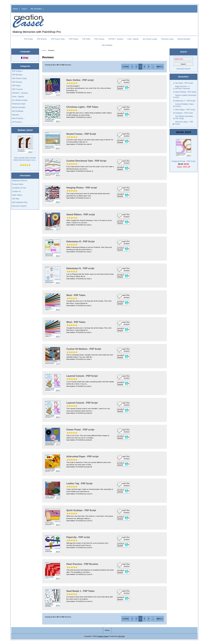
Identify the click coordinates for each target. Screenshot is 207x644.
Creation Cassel (103, 636)
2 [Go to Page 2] (136, 67)
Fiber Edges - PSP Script (185, 110)
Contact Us (16, 191)
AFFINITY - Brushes (116, 39)
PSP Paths (86, 39)
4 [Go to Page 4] (144, 67)
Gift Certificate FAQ (20, 202)
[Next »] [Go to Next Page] (160, 67)
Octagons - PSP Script (184, 113)
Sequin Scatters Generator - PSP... (186, 96)
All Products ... (18, 122)
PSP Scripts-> (18, 71)
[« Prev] (126, 67)
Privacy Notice (18, 184)
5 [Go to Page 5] (148, 67)
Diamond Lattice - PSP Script (184, 123)
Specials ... (16, 115)
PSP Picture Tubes (58, 39)
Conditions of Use (19, 188)
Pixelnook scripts (167, 39)
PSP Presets (74, 39)
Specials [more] (183, 132)
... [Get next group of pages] (153, 67)
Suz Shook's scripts (150, 39)
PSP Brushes (42, 39)
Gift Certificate (107, 45)
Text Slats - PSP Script (184, 83)
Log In (24, 9)
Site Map (16, 199)
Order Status (17, 195)
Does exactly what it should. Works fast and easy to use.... (25, 148)
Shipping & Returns (20, 180)
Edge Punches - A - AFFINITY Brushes (183, 87)
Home (15, 9)
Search (183, 52)
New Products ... (19, 118)
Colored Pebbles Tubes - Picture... (185, 105)
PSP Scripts (29, 39)
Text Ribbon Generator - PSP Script (185, 117)
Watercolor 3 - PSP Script (185, 101)
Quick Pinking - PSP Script (186, 92)
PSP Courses (99, 39)
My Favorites (36, 9)
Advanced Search (183, 69)
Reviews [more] (25, 130)
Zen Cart (121, 636)
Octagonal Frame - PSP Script (183, 151)
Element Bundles (184, 39)
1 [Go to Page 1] (132, 67)
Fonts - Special (133, 39)
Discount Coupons (19, 206)
